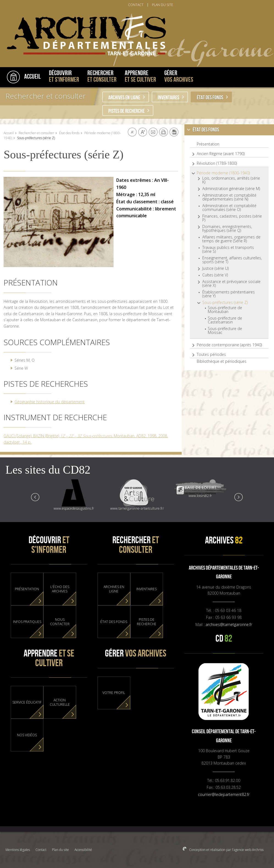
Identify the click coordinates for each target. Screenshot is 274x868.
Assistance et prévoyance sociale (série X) (231, 284)
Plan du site (60, 850)
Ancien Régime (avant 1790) (221, 154)
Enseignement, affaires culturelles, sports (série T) (232, 260)
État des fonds (210, 98)
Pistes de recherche (126, 111)
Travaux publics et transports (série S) (228, 249)
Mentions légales (18, 850)
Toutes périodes (211, 355)
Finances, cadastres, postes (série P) (232, 218)
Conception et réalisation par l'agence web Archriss (226, 850)
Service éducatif (27, 702)
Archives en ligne (124, 98)
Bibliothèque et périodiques (222, 361)
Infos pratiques (27, 622)
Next (238, 497)
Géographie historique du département (50, 402)
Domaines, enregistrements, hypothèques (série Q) (227, 229)
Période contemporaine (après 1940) (229, 345)
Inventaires (168, 98)
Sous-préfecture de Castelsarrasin (225, 320)
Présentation (208, 144)
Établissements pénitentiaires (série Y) (229, 294)
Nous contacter (60, 622)
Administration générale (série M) (231, 189)
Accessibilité (83, 850)
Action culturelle (60, 702)
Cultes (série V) (215, 275)
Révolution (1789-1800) (217, 163)
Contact (41, 850)
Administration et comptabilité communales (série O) (229, 208)
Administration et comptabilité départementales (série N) (229, 197)
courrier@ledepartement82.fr (224, 794)
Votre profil (114, 693)
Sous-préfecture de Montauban (225, 310)
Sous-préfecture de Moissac (225, 331)
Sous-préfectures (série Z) (225, 303)
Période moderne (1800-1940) (223, 173)
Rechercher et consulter (46, 96)
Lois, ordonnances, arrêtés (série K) (231, 180)
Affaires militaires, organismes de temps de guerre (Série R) (231, 239)
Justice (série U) (215, 268)
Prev (35, 497)
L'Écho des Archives (60, 589)
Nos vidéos (27, 735)
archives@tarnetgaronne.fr (229, 624)
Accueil (9, 133)
